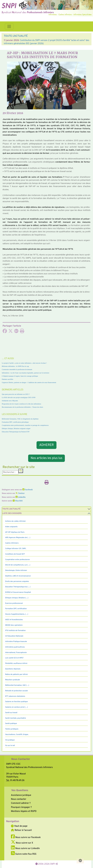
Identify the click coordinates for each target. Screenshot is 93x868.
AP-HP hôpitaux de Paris (15, 532)
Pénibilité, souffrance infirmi (16, 663)
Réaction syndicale (13, 680)
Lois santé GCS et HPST (14, 658)
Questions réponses (13, 669)
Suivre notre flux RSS (24, 854)
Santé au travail (11, 713)
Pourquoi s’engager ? (21, 807)
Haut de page (19, 826)
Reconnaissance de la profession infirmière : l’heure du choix (22, 407)
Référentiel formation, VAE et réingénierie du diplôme (20, 419)
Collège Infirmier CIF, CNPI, (16, 549)
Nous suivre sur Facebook (26, 837)
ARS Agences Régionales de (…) (18, 538)
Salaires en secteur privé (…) (16, 707)
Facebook (28, 490)
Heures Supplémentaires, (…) (17, 614)
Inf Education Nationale (14, 636)
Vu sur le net (10, 746)
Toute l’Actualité (11, 509)
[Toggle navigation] (9, 26)
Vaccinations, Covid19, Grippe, (17, 735)
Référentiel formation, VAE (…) (17, 685)
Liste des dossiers (12, 513)
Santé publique (11, 724)
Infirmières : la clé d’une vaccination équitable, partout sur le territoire (25, 373)
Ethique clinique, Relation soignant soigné (16, 428)
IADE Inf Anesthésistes (14, 620)
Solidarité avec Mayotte (10, 401)
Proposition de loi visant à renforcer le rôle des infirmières (21, 404)
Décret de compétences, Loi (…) (18, 565)
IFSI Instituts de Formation (15, 631)
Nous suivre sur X (22, 843)
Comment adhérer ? (21, 803)
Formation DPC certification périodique (15, 422)
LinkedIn (21, 497)
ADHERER (47, 445)
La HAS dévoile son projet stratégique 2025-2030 (19, 397)
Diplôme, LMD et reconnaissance (18, 576)
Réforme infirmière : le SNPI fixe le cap (15, 366)
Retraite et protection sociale (17, 691)
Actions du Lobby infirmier (16, 521)
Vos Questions (20, 790)
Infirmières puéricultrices (15, 647)
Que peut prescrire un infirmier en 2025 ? (16, 394)
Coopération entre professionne (17, 560)
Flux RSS (18, 501)
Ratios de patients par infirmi (16, 674)
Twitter (20, 493)
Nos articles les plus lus (47, 458)
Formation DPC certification (16, 609)
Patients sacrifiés (8, 379)
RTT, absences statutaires (15, 696)
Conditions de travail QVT (15, 554)
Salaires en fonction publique (16, 702)
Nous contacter (19, 799)
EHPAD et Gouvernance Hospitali (18, 592)
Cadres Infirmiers (12, 543)
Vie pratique (10, 740)
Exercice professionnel (14, 603)
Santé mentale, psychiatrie (16, 718)
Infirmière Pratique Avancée (16, 642)
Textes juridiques (12, 729)
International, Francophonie (16, 653)
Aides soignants (11, 527)
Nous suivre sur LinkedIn (25, 848)
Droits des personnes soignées (17, 581)
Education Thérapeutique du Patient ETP (16, 432)
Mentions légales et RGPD (24, 811)
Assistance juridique (21, 795)
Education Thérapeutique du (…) (18, 587)
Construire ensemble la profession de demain (17, 369)
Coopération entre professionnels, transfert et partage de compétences (25, 425)
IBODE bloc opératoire (14, 625)
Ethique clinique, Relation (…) (17, 598)
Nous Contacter (21, 759)
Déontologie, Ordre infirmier (16, 570)
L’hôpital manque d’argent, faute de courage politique (20, 376)
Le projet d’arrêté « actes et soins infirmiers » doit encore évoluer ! (24, 363)
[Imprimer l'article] (22, 332)
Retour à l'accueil (21, 830)
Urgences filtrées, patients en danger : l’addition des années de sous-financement (29, 382)
